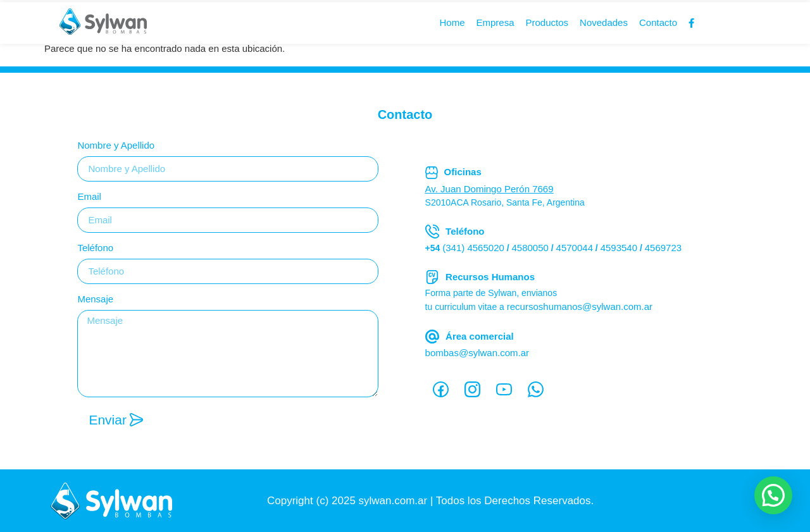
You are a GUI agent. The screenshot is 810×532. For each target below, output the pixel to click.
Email (89, 197)
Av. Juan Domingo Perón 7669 (489, 189)
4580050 (530, 248)
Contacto (658, 26)
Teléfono (95, 248)
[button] (773, 495)
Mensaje (95, 299)
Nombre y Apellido (116, 145)
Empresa (495, 26)
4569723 (663, 248)
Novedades (604, 26)
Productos (547, 26)
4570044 (575, 248)
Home (452, 26)
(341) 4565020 (473, 248)
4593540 (619, 248)
